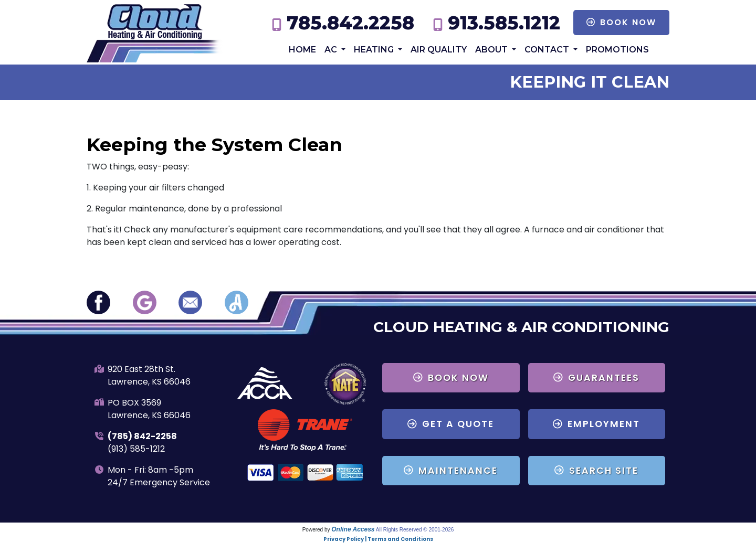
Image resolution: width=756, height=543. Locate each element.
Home (302, 50)
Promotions (617, 50)
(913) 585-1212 (136, 449)
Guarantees (596, 378)
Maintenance (451, 471)
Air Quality (439, 50)
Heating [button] (375, 50)
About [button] (492, 50)
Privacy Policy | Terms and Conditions (378, 539)
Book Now (621, 22)
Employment (596, 424)
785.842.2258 (350, 23)
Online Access (353, 529)
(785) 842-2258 (142, 436)
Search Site (596, 471)
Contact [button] (548, 50)
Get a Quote (451, 424)
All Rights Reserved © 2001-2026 (415, 530)
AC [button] (332, 50)
